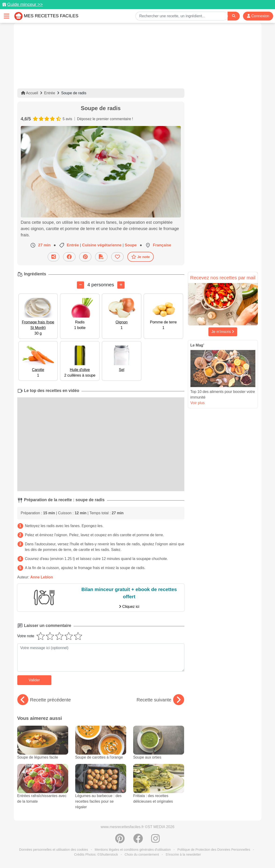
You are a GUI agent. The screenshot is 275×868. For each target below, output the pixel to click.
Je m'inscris (223, 332)
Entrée (50, 93)
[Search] (234, 16)
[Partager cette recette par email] (54, 257)
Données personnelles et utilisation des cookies (54, 850)
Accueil (30, 93)
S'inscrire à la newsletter (183, 854)
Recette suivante (160, 700)
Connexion (258, 16)
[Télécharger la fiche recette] (101, 257)
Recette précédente (44, 700)
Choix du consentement (142, 854)
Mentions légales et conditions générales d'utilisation (133, 850)
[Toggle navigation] (7, 16)
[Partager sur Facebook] (69, 257)
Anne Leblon (42, 577)
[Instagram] (155, 841)
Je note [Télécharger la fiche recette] (141, 257)
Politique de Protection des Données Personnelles (214, 850)
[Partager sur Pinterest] (85, 257)
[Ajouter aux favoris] (117, 257)
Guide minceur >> (25, 4)
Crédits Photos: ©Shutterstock (96, 854)
